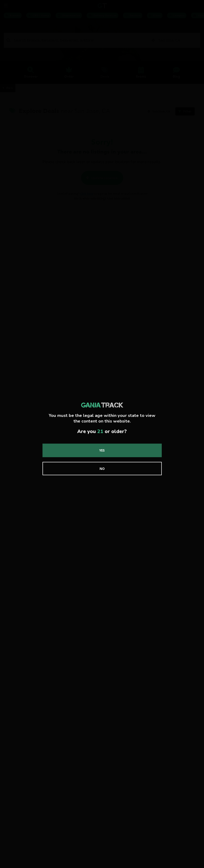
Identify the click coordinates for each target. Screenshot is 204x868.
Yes (102, 450)
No (102, 469)
